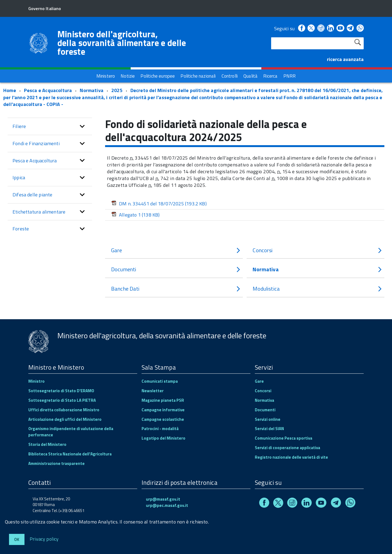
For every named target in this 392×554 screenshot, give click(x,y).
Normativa (92, 90)
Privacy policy (44, 539)
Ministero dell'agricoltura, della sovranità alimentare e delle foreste (122, 43)
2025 (117, 90)
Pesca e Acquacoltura (48, 90)
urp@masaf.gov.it (163, 499)
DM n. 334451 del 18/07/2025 (159, 204)
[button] (82, 126)
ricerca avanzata (345, 59)
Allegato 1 (135, 215)
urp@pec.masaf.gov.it (167, 505)
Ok (17, 539)
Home (10, 90)
